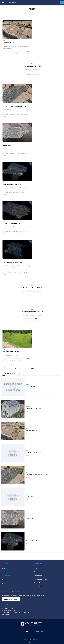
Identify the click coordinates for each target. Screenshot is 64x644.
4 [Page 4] (16, 369)
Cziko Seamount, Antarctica (12, 262)
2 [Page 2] (8, 369)
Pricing (4, 568)
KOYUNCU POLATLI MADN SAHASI (14, 106)
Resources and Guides (40, 579)
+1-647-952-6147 (8, 608)
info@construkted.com (10, 610)
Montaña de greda (9, 42)
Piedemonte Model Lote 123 (12, 352)
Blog (35, 568)
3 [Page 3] (12, 369)
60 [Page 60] (27, 369)
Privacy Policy (38, 586)
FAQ (35, 572)
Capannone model (31, 386)
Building (28, 384)
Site (4, 40)
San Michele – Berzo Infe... (34, 408)
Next (33, 369)
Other (27, 495)
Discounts (4, 572)
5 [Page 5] (19, 369)
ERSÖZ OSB (6, 145)
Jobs (3, 583)
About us (4, 580)
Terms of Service (39, 583)
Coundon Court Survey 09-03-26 (32, 287)
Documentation (38, 576)
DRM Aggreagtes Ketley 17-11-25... (32, 312)
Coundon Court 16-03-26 (32, 66)
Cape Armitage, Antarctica (12, 184)
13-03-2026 (30, 497)
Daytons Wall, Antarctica (11, 223)
